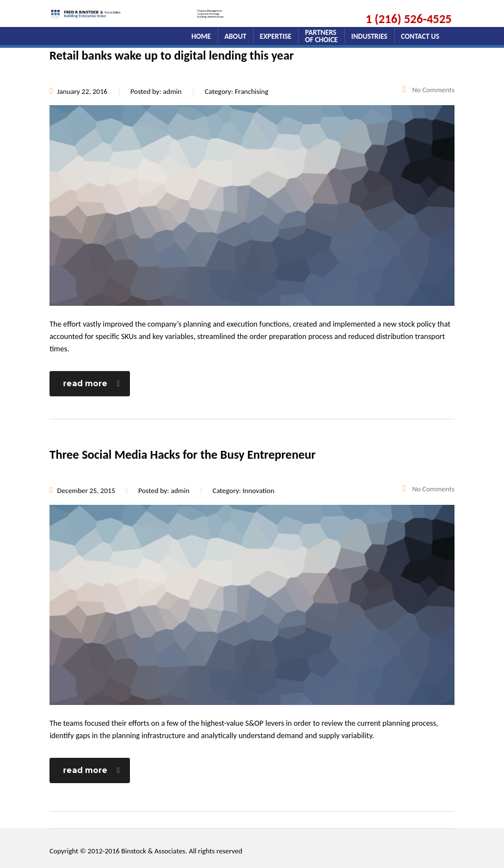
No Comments (429, 90)
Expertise (276, 36)
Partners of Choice (321, 35)
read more (91, 383)
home (201, 36)
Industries (369, 36)
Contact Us (420, 36)
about (235, 36)
